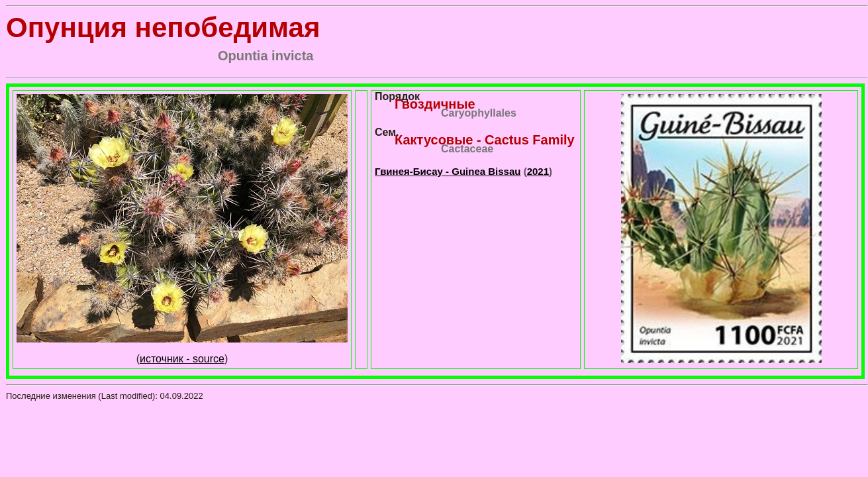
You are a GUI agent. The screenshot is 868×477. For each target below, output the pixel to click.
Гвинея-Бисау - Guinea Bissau (448, 171)
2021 (538, 171)
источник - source (182, 359)
